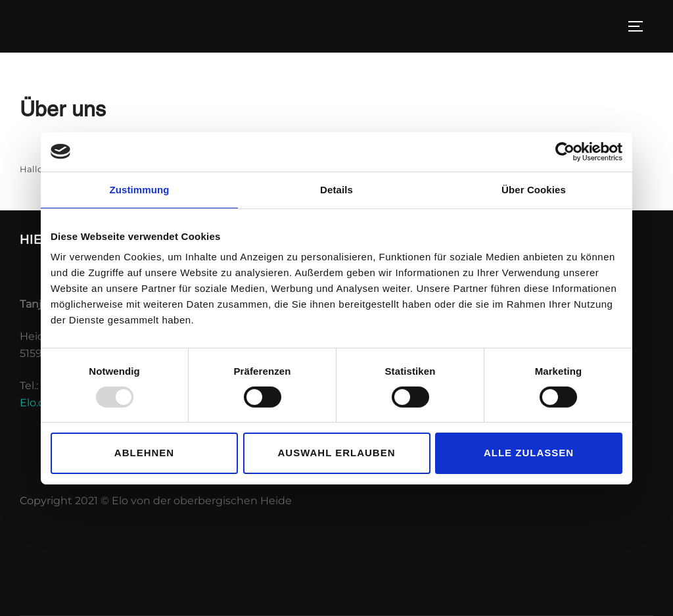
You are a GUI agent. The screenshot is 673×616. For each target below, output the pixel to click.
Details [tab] (336, 189)
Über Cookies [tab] (534, 189)
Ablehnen (144, 453)
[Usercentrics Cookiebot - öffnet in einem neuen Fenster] (565, 151)
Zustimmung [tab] (140, 189)
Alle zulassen (529, 453)
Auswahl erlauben (336, 453)
